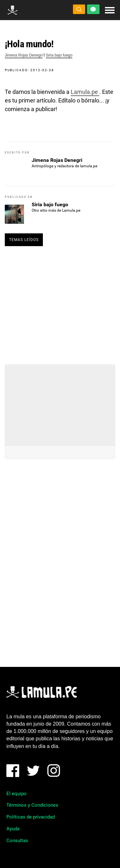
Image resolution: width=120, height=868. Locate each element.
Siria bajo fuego (59, 55)
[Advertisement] (60, 303)
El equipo (16, 794)
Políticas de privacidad (31, 817)
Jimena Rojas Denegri (24, 55)
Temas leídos (24, 240)
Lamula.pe (85, 92)
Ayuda (13, 829)
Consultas (17, 841)
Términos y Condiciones (32, 805)
